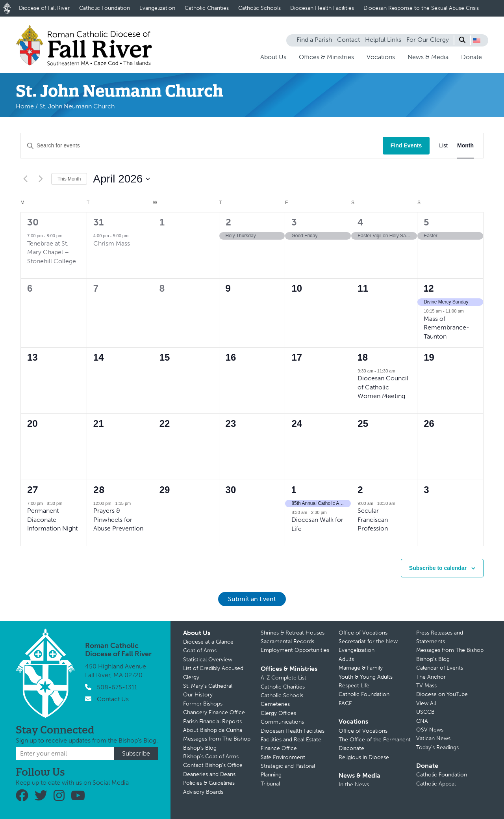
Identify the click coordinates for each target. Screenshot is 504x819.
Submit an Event (252, 599)
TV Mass (426, 686)
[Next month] (41, 179)
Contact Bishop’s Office (213, 765)
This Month (69, 179)
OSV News (430, 730)
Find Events (406, 145)
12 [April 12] (429, 288)
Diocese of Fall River (44, 8)
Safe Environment (283, 757)
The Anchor (431, 677)
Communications (282, 722)
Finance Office (279, 748)
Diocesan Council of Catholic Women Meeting (383, 387)
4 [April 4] (360, 222)
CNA (422, 721)
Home (25, 106)
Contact (348, 40)
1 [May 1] (294, 490)
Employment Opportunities (295, 650)
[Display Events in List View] (443, 146)
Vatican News (433, 738)
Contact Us (113, 699)
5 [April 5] (426, 222)
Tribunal (270, 784)
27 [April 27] (32, 490)
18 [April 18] (363, 357)
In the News (354, 785)
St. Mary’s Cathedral (208, 686)
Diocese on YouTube (442, 694)
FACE (345, 703)
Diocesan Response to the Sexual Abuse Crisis (421, 8)
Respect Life (354, 686)
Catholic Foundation (105, 8)
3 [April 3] (294, 222)
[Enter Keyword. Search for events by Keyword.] (202, 146)
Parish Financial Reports (212, 721)
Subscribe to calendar (438, 568)
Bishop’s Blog (200, 748)
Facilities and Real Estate (291, 740)
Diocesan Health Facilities (322, 8)
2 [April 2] (228, 222)
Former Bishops (203, 704)
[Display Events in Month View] (465, 146)
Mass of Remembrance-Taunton (447, 328)
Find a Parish (314, 40)
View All (426, 703)
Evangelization (157, 8)
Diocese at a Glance (208, 642)
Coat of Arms (200, 651)
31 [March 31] (98, 222)
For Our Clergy (428, 40)
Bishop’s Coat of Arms (211, 757)
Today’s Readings (437, 747)
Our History (198, 695)
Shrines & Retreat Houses (293, 633)
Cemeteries (275, 704)
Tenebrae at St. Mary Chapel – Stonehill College (52, 252)
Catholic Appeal (436, 784)
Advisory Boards (203, 792)
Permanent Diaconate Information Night (52, 519)
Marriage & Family (361, 668)
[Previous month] (25, 179)
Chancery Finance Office (214, 712)
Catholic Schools (259, 8)
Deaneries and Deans (209, 774)
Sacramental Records (287, 641)
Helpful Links (383, 40)
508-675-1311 (117, 687)
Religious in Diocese (364, 757)
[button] (477, 40)
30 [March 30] (33, 222)
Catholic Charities (207, 8)
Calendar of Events (440, 668)
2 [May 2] (360, 490)
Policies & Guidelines (209, 783)
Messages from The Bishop (217, 739)
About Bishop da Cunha (213, 730)
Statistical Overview (208, 660)
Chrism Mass (112, 243)
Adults (346, 659)
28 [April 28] (99, 490)
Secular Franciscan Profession (373, 519)
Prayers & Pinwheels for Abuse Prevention (118, 519)
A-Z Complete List (283, 678)
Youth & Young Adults (366, 677)
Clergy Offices (278, 713)
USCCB (425, 712)
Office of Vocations (363, 633)
